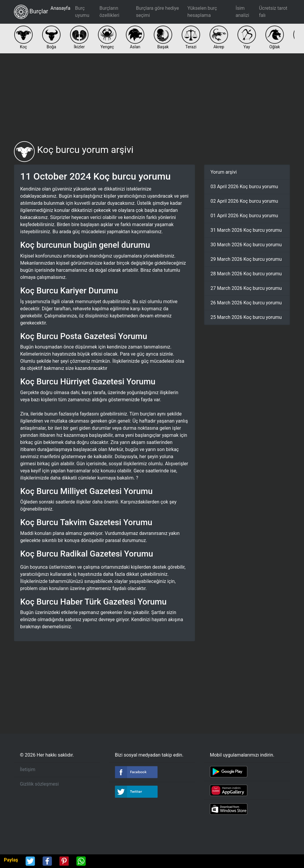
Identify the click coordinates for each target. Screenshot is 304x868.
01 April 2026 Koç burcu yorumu (244, 216)
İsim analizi (243, 12)
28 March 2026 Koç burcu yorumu (246, 274)
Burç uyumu (82, 12)
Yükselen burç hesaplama (202, 12)
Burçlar (31, 12)
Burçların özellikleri (109, 12)
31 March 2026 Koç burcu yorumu (246, 230)
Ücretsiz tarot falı (273, 12)
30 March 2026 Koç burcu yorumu (246, 245)
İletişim (28, 769)
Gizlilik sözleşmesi (39, 784)
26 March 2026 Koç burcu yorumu (246, 303)
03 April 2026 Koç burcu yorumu (244, 187)
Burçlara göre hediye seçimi (157, 12)
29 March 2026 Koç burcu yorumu (246, 259)
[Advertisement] (152, 97)
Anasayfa (60, 8)
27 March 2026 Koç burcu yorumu (246, 288)
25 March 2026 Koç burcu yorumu (246, 317)
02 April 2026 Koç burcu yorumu (244, 201)
